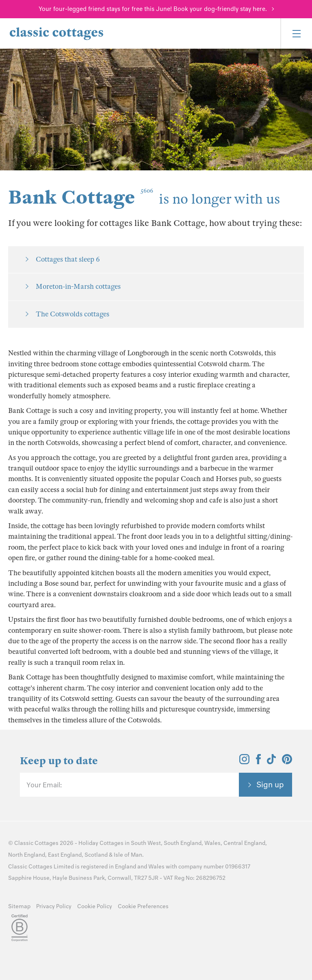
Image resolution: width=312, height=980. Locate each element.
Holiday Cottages (101, 843)
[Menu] (296, 33)
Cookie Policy (95, 906)
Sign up (270, 784)
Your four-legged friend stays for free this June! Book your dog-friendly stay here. (153, 9)
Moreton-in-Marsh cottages (78, 287)
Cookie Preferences (143, 906)
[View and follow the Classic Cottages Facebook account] (259, 762)
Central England (244, 843)
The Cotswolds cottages (73, 314)
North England (27, 855)
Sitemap (19, 906)
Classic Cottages (36, 843)
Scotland (96, 855)
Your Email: (44, 785)
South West (146, 843)
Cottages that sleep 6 (68, 259)
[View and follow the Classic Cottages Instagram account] (244, 762)
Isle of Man (128, 855)
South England (183, 843)
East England (65, 855)
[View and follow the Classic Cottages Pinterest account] (287, 762)
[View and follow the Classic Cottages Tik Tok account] (271, 762)
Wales (212, 843)
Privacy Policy (54, 906)
